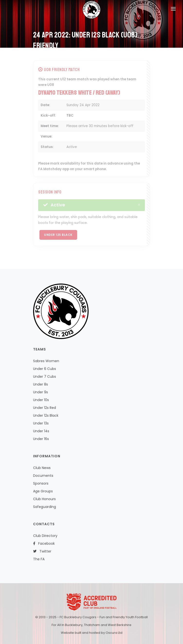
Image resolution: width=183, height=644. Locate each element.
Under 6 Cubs (45, 369)
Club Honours (44, 499)
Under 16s (41, 439)
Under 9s (41, 392)
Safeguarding (45, 507)
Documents (43, 476)
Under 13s (41, 423)
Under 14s (41, 431)
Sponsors (41, 483)
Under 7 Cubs (45, 377)
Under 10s (41, 400)
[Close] (139, 205)
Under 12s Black (58, 235)
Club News (42, 468)
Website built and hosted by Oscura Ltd (92, 633)
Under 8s (41, 384)
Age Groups (43, 491)
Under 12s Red (45, 408)
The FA (39, 559)
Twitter (42, 551)
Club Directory (45, 536)
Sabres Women (46, 361)
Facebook (44, 543)
